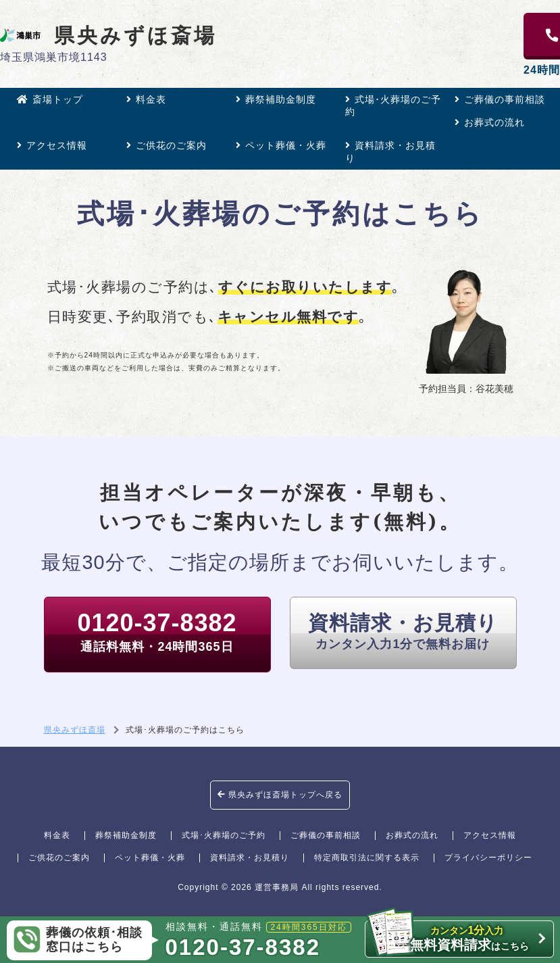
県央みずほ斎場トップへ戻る (280, 795)
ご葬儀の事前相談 (500, 99)
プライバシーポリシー (488, 858)
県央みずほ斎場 (108, 35)
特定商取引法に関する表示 (367, 858)
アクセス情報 (52, 145)
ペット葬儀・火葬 (281, 145)
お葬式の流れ (490, 122)
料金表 (146, 99)
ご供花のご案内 (167, 145)
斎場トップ (50, 99)
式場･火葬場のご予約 (393, 105)
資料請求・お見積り (390, 151)
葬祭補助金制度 (276, 99)
